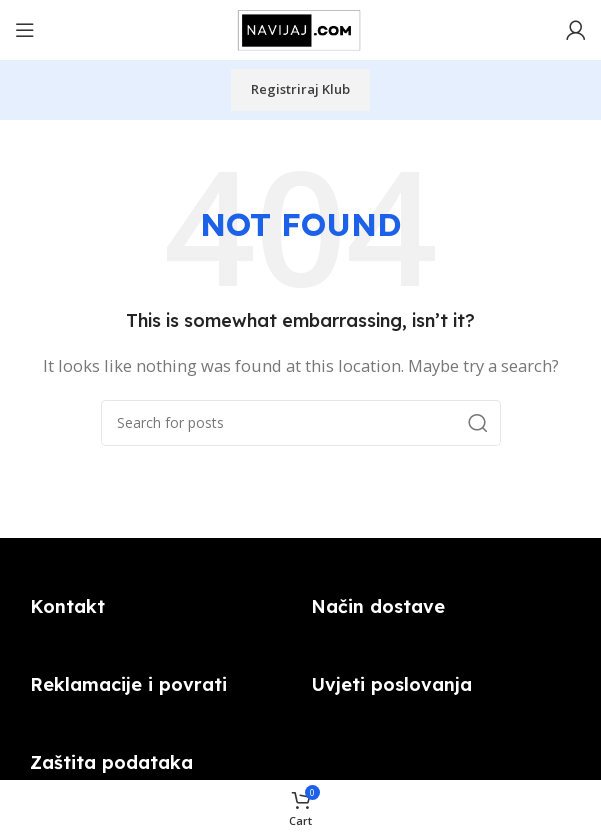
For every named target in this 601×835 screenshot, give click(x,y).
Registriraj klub (300, 89)
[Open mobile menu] (25, 30)
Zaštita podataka (111, 762)
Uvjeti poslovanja (391, 684)
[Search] (301, 423)
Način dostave (378, 606)
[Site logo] (301, 28)
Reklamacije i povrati (128, 684)
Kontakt (67, 606)
